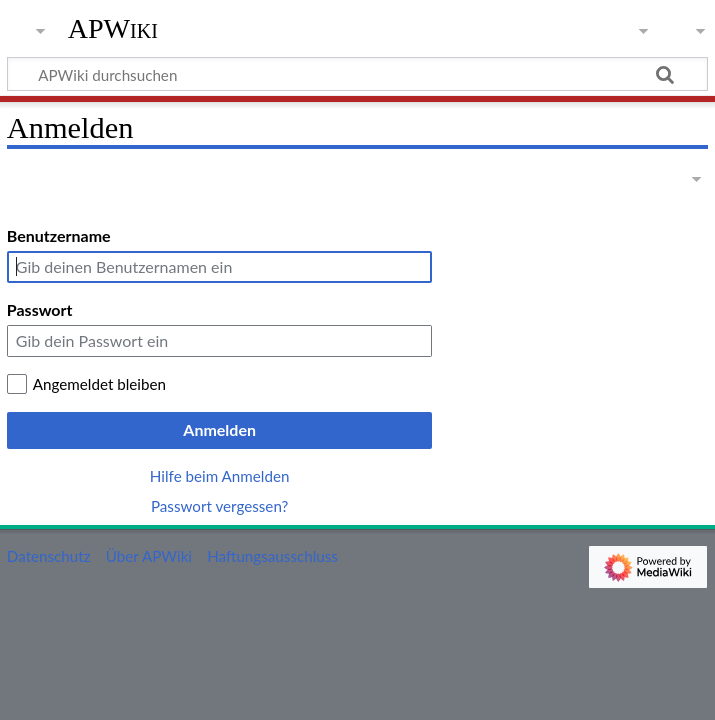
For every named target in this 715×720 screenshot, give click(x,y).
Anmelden (219, 429)
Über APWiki (149, 556)
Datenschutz (49, 556)
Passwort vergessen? (219, 506)
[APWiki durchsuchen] (357, 74)
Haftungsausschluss (272, 556)
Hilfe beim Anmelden (220, 476)
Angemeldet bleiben (99, 384)
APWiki (113, 29)
